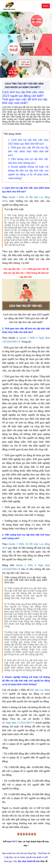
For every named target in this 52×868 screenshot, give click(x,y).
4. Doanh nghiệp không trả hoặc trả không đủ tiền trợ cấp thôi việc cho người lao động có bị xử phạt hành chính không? (26, 681)
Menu (46, 6)
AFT (10, 841)
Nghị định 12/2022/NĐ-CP (20, 723)
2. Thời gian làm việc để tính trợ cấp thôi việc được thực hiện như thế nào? (28, 151)
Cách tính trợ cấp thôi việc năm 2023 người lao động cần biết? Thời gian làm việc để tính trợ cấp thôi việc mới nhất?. (25, 98)
